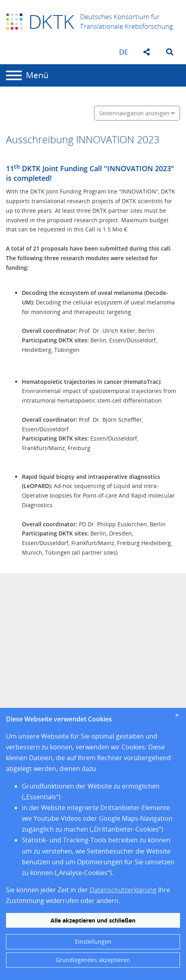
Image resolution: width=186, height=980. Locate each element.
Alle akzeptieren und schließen (93, 920)
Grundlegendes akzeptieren (93, 960)
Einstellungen (93, 941)
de (124, 52)
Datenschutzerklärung (123, 890)
